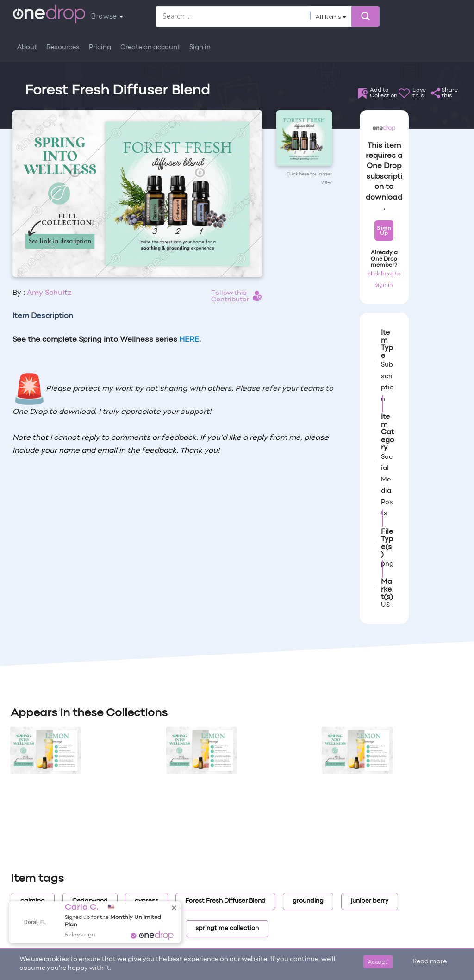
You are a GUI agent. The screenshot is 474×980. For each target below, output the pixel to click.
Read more (430, 962)
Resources (63, 47)
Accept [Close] (378, 962)
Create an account (150, 47)
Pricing (100, 47)
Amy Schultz (49, 293)
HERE (189, 340)
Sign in (200, 47)
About (27, 47)
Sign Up (384, 230)
